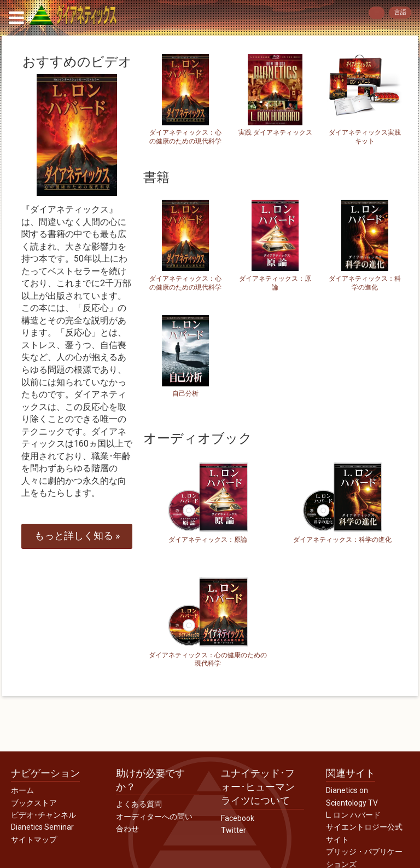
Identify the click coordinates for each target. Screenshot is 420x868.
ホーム (22, 790)
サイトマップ (34, 840)
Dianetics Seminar (42, 827)
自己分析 (185, 394)
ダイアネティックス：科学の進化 (365, 283)
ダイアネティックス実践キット (365, 137)
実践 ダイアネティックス (275, 132)
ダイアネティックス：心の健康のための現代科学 (185, 137)
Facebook (238, 818)
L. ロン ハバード (353, 815)
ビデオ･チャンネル (43, 815)
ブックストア (34, 803)
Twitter (234, 830)
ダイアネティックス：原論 (275, 283)
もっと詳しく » (77, 536)
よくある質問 (139, 804)
